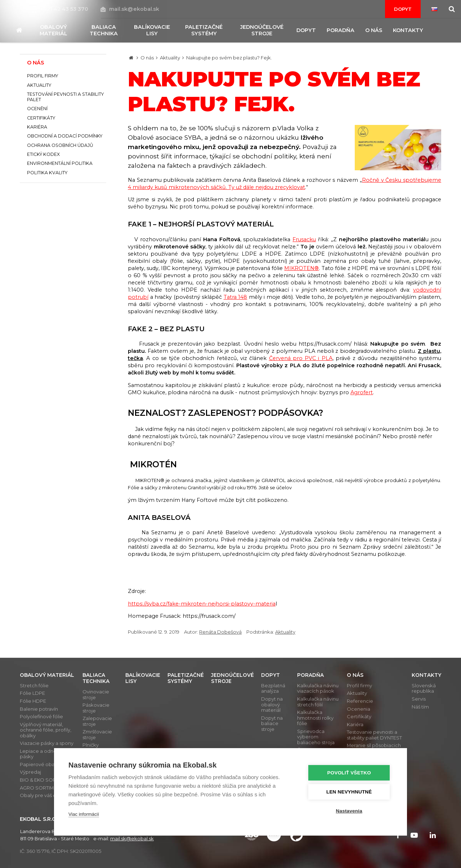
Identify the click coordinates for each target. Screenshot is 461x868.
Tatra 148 (236, 297)
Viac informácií (84, 814)
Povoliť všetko (349, 773)
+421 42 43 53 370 (61, 9)
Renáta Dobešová (220, 632)
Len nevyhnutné (349, 792)
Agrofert (362, 392)
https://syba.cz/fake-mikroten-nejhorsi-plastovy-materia (202, 604)
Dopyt (403, 9)
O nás (147, 58)
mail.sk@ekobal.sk (130, 9)
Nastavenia (349, 811)
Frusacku (304, 239)
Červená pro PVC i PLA (301, 358)
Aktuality (170, 58)
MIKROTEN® (301, 268)
